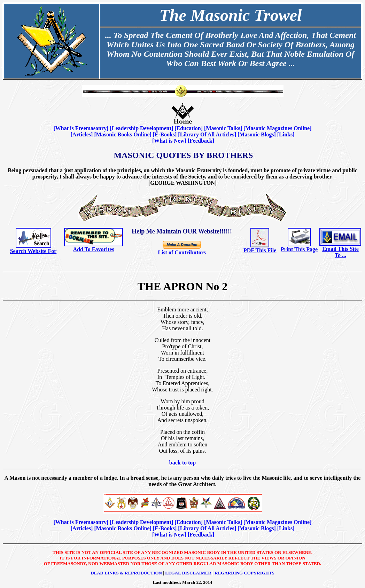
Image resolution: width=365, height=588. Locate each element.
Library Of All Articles (207, 134)
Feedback (201, 141)
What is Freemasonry (81, 128)
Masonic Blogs (257, 134)
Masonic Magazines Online (277, 128)
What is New (169, 141)
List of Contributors (182, 252)
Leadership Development (142, 128)
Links (286, 134)
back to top (182, 463)
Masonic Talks (223, 128)
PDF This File (260, 250)
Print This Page (299, 249)
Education (188, 128)
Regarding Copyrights (244, 573)
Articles (82, 134)
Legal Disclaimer (188, 573)
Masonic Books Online (123, 134)
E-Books (165, 134)
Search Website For (33, 251)
